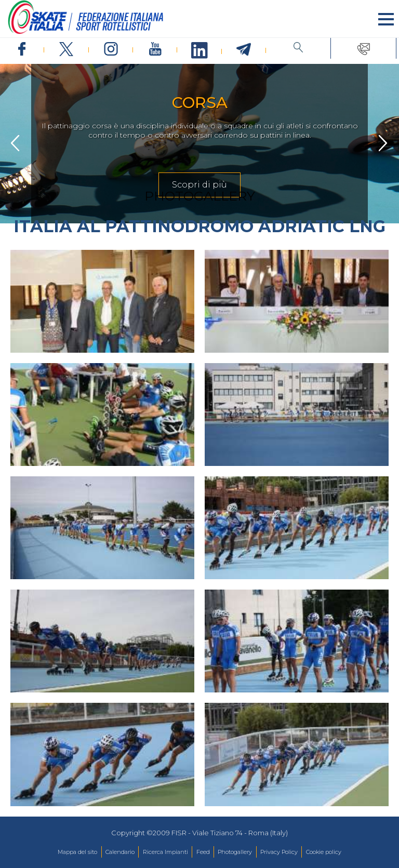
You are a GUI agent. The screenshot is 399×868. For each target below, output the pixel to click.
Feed (203, 852)
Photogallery (235, 852)
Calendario (120, 852)
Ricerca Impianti (165, 852)
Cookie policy (324, 852)
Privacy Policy (279, 852)
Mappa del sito (77, 852)
